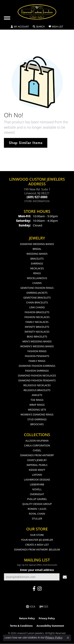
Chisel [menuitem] (37, 450)
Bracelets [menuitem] (37, 259)
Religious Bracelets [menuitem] (37, 390)
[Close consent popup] (68, 638)
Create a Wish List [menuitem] (37, 545)
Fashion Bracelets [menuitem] (37, 312)
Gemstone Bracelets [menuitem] (37, 298)
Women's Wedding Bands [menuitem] (37, 346)
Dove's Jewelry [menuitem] (37, 460)
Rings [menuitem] (37, 273)
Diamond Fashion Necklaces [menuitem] (37, 375)
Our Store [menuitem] (37, 535)
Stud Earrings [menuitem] (37, 419)
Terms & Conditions (21, 626)
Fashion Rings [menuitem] (37, 351)
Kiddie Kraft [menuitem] (37, 470)
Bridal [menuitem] (37, 249)
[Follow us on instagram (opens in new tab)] (40, 589)
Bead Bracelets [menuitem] (37, 337)
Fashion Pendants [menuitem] (37, 356)
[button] (20, 27)
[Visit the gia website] (31, 607)
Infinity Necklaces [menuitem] (37, 332)
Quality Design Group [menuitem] (37, 504)
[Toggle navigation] (7, 18)
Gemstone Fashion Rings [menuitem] (37, 288)
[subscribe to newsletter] (65, 577)
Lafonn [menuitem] (37, 475)
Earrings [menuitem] (37, 263)
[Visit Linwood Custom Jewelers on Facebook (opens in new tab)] (34, 589)
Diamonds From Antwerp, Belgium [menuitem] (37, 549)
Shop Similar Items (26, 143)
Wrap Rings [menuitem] (37, 405)
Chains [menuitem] (37, 283)
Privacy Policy (47, 618)
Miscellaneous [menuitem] (37, 278)
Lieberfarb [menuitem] (37, 484)
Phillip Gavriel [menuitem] (37, 499)
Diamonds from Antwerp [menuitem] (37, 455)
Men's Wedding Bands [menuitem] (37, 341)
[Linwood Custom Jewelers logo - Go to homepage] (37, 12)
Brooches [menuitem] (37, 424)
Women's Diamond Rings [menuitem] (37, 414)
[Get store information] (37, 201)
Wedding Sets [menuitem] (37, 410)
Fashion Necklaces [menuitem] (37, 317)
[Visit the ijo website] (44, 607)
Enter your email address (37, 570)
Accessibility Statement (50, 626)
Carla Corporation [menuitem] (37, 445)
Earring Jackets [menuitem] (37, 293)
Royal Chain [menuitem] (37, 514)
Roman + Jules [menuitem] (37, 509)
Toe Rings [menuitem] (37, 400)
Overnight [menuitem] (37, 494)
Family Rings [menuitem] (37, 361)
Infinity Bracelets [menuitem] (37, 327)
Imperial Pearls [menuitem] (37, 465)
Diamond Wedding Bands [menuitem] (37, 244)
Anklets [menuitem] (37, 395)
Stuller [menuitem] (37, 519)
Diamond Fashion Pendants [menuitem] (37, 380)
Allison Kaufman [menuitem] (37, 441)
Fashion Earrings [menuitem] (37, 371)
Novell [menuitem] (37, 489)
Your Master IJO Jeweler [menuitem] (37, 540)
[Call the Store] (37, 197)
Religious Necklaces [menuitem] (37, 385)
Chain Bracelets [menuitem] (37, 302)
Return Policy (27, 618)
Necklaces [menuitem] (37, 268)
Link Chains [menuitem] (37, 307)
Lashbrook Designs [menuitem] (37, 480)
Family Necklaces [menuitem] (37, 322)
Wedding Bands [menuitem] (37, 254)
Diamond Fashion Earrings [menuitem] (37, 366)
